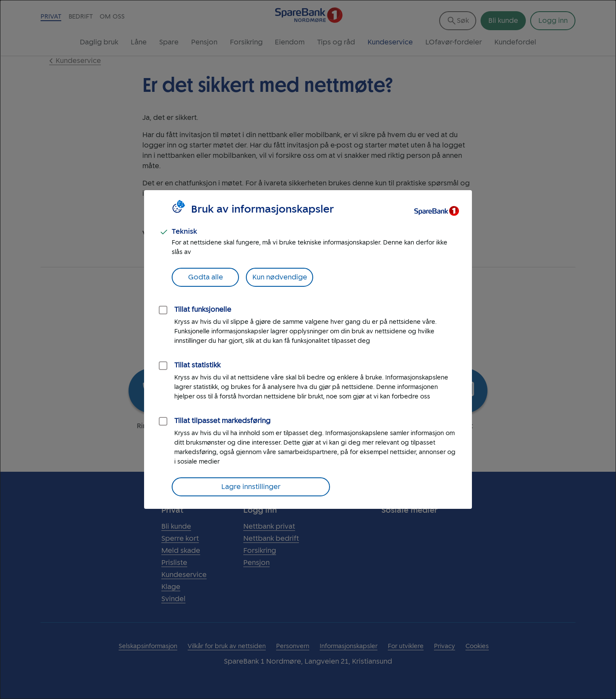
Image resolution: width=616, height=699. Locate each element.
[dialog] (308, 349)
